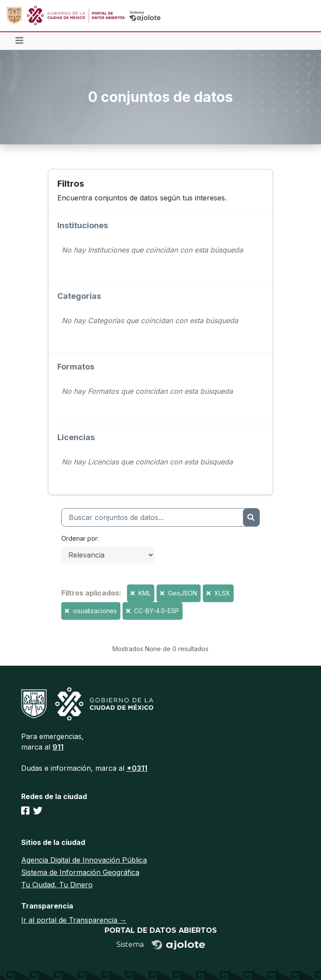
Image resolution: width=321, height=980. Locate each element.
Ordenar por (79, 538)
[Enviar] (251, 517)
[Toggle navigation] (19, 41)
